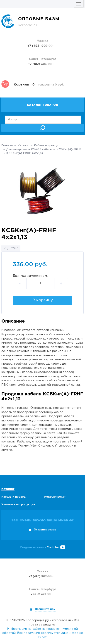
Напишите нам (45, 609)
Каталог (23, 146)
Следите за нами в (43, 548)
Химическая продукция (18, 505)
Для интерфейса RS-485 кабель (29, 149)
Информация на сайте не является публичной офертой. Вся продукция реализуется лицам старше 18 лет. (43, 633)
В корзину (43, 300)
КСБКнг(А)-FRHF (69, 149)
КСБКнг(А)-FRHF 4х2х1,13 (25, 153)
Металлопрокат (55, 497)
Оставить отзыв (45, 530)
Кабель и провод (46, 146)
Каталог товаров (43, 105)
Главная (7, 146)
